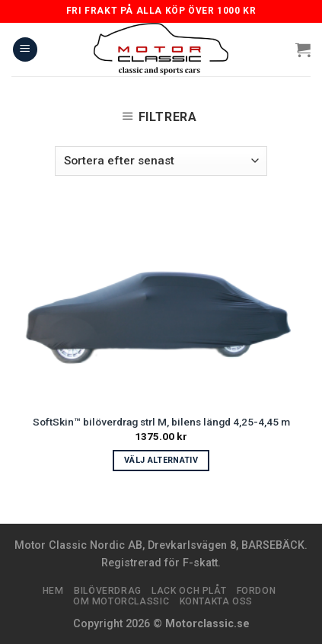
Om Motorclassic (121, 601)
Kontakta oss (216, 601)
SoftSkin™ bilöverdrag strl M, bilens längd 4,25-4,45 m (161, 422)
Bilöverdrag (108, 591)
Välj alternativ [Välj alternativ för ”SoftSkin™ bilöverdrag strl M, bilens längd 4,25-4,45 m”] (161, 460)
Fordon (257, 591)
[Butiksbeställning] (161, 161)
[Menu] (25, 50)
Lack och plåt (189, 591)
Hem (53, 591)
